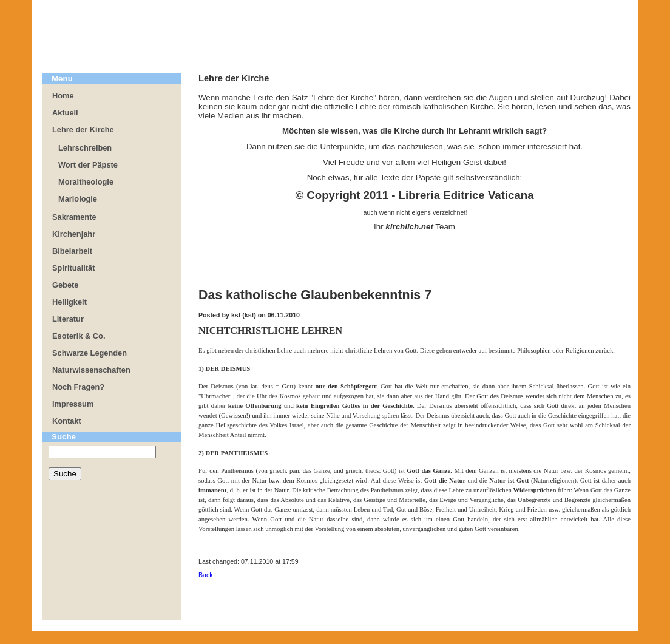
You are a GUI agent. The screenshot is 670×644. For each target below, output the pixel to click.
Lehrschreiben (85, 148)
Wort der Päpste (88, 165)
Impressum (73, 404)
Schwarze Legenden (90, 353)
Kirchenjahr (74, 234)
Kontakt (67, 421)
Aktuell (65, 113)
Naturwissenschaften (91, 370)
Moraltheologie (86, 182)
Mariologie (78, 199)
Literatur (68, 319)
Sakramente (74, 217)
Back (206, 575)
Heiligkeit (69, 302)
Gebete (65, 285)
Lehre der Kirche (83, 130)
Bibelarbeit (72, 251)
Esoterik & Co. (79, 336)
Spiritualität (73, 268)
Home (63, 96)
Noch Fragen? (78, 387)
